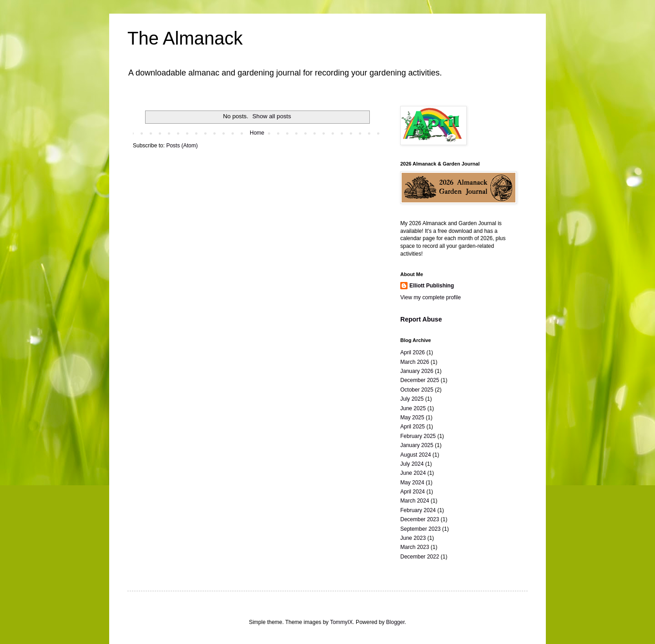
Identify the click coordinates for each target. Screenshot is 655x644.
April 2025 (413, 427)
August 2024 (416, 455)
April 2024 (413, 492)
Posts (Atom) (182, 146)
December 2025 (420, 380)
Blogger (396, 622)
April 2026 (413, 352)
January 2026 (417, 371)
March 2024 (415, 501)
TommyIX (341, 622)
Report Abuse (421, 319)
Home (257, 133)
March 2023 (415, 547)
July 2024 (412, 464)
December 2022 (420, 557)
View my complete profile (431, 297)
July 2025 (412, 399)
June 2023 (413, 538)
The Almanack (185, 38)
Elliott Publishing (432, 286)
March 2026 (415, 362)
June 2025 (413, 408)
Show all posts (272, 116)
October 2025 (417, 390)
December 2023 (420, 519)
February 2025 (418, 436)
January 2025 (417, 445)
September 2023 (421, 529)
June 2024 (413, 473)
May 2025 (412, 418)
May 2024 (412, 483)
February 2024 (418, 510)
